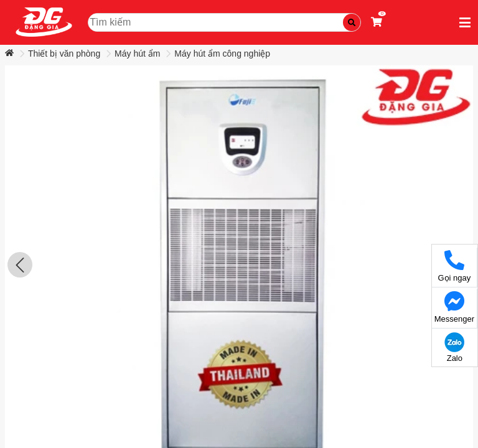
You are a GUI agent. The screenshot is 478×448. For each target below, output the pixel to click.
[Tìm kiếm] (352, 22)
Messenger (454, 308)
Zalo (455, 348)
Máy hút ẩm (137, 54)
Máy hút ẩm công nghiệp (222, 54)
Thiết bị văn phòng (64, 54)
